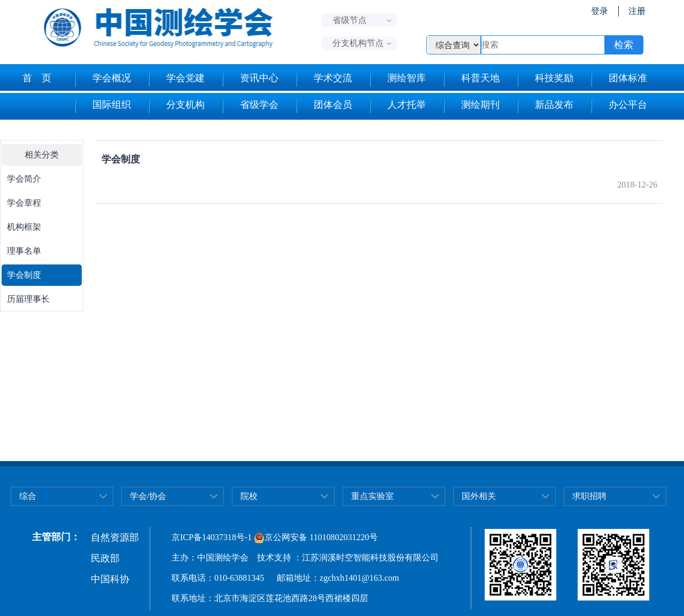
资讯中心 (250, 80)
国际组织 (102, 106)
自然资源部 (115, 537)
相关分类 (42, 155)
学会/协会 (148, 496)
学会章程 (24, 203)
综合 (28, 496)
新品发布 (545, 106)
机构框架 (24, 227)
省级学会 (250, 106)
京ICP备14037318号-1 (212, 537)
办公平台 (619, 106)
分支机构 (176, 106)
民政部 (105, 558)
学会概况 (102, 80)
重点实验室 (372, 496)
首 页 (37, 78)
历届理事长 (28, 299)
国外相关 (479, 496)
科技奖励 (545, 80)
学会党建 (176, 80)
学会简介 (24, 179)
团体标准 (619, 80)
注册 (637, 11)
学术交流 (324, 80)
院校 (249, 496)
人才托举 (397, 106)
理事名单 (24, 251)
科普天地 (471, 80)
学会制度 (24, 275)
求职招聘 (589, 496)
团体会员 (324, 106)
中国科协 (110, 579)
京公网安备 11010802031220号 (316, 537)
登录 (600, 11)
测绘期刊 (471, 106)
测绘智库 (397, 80)
